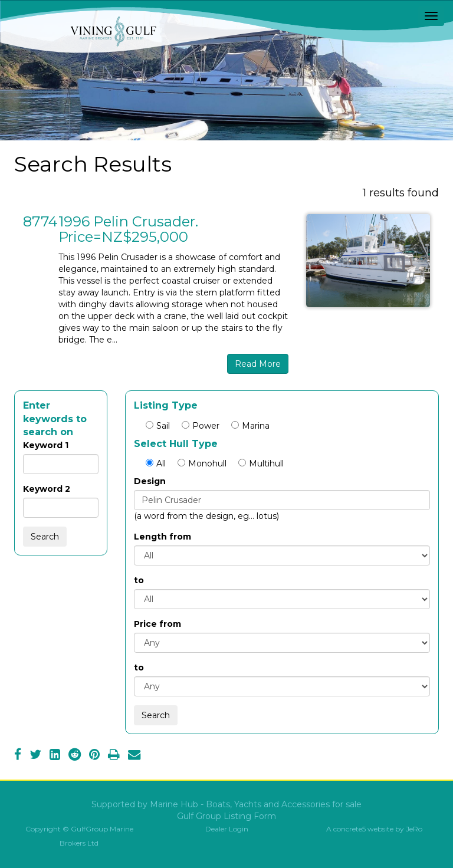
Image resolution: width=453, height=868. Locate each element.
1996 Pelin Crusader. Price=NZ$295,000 (128, 229)
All (156, 463)
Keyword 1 (46, 445)
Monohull (202, 463)
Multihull (261, 463)
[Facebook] (18, 756)
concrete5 (349, 829)
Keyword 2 (47, 489)
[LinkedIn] (55, 756)
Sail (158, 426)
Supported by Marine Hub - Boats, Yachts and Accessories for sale (226, 804)
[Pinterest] (94, 756)
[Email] (134, 756)
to (139, 580)
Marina (250, 426)
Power (201, 426)
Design (150, 481)
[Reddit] (75, 756)
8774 (40, 221)
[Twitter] (35, 756)
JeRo (414, 829)
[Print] (114, 756)
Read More (258, 364)
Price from (157, 624)
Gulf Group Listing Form (226, 816)
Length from (163, 537)
